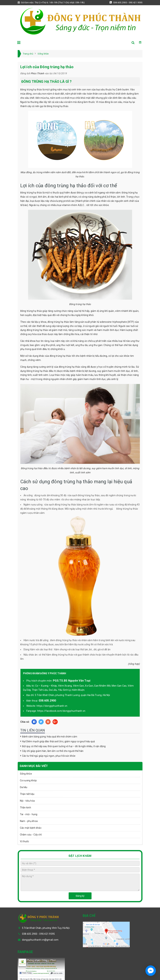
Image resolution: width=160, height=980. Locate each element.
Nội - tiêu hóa (27, 801)
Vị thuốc (25, 841)
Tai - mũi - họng (29, 814)
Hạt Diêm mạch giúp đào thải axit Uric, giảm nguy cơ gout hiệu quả (59, 741)
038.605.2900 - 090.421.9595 (126, 2)
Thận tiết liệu (27, 794)
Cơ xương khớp (28, 780)
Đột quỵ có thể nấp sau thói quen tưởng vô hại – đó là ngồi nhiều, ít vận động (64, 746)
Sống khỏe (26, 774)
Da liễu (24, 787)
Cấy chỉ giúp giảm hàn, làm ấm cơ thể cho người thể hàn (53, 751)
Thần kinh (25, 808)
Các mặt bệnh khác (31, 828)
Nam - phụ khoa (29, 821)
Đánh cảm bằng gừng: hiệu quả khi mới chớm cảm (50, 737)
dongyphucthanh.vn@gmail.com (40, 940)
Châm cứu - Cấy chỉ (31, 835)
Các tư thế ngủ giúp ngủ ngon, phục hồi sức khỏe (49, 756)
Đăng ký (80, 896)
